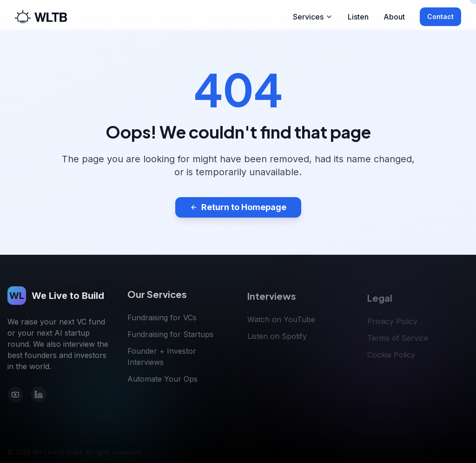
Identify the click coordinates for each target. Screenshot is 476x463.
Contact (440, 17)
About (394, 17)
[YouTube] (15, 397)
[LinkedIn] (39, 397)
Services (313, 17)
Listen (358, 17)
